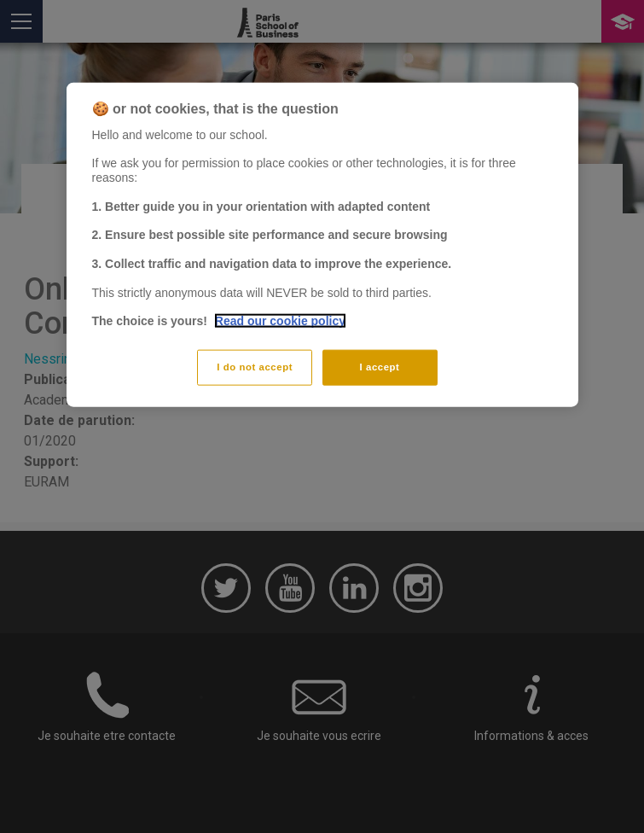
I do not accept (255, 367)
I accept (380, 367)
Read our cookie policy (280, 321)
